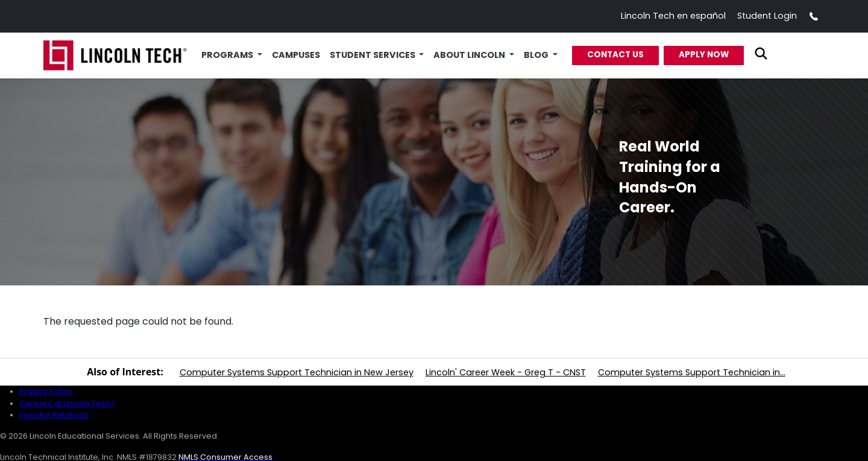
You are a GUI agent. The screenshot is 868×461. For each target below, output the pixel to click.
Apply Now (704, 55)
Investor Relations (54, 415)
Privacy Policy (46, 391)
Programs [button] (228, 55)
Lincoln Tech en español (673, 16)
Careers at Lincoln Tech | (68, 403)
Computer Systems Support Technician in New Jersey (297, 372)
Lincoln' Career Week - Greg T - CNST (506, 372)
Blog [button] (537, 55)
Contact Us (615, 55)
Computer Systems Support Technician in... (692, 372)
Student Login (767, 16)
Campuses (296, 55)
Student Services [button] (373, 55)
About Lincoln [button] (470, 55)
